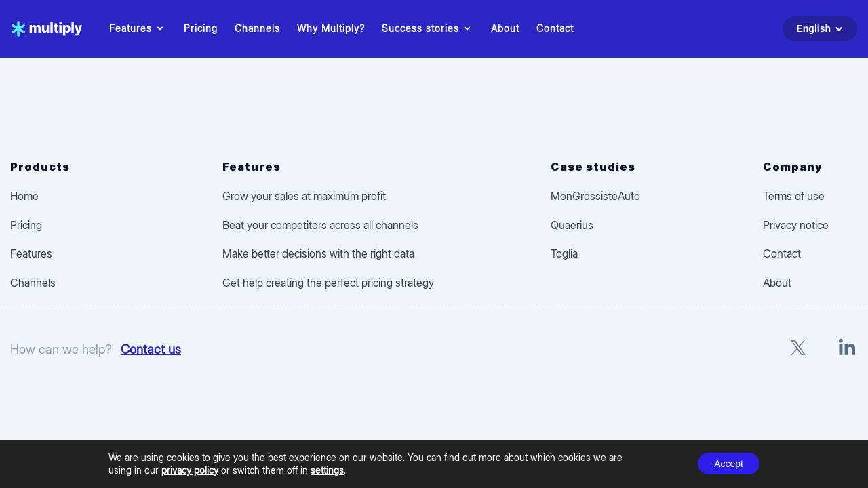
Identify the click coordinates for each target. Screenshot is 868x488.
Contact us (151, 349)
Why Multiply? (331, 28)
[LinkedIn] (847, 349)
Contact (555, 28)
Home (24, 196)
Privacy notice (796, 225)
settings (327, 470)
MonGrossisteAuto (595, 196)
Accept (729, 464)
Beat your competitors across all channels (320, 225)
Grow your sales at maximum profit (304, 196)
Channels (257, 28)
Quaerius (572, 225)
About (505, 28)
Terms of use (794, 196)
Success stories (428, 28)
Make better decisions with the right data (318, 253)
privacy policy (190, 470)
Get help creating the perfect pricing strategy (328, 283)
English (822, 29)
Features (138, 28)
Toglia (564, 253)
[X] (798, 349)
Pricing (201, 28)
